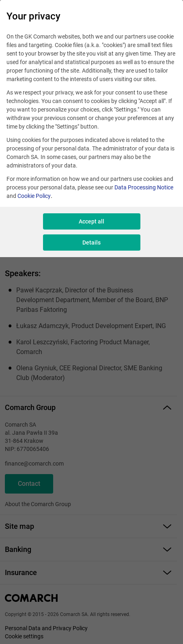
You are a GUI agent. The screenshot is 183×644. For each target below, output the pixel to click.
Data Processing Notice (144, 187)
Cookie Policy (34, 196)
